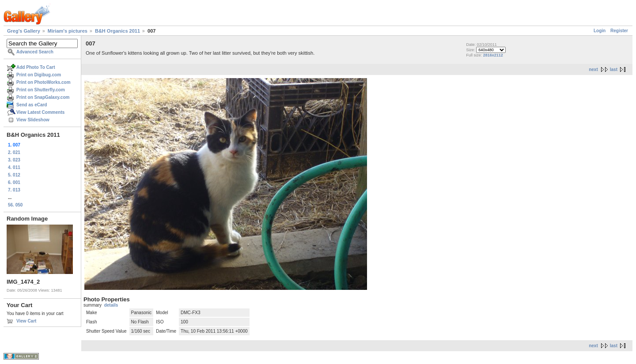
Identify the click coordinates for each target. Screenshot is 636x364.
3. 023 (14, 160)
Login (600, 31)
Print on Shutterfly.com (41, 90)
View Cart (26, 321)
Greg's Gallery (24, 31)
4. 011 (14, 167)
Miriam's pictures (68, 31)
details (111, 305)
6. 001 (14, 182)
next (593, 69)
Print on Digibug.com (39, 75)
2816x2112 (493, 55)
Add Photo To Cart (36, 67)
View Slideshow (33, 120)
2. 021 (14, 152)
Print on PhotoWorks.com (44, 82)
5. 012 (14, 175)
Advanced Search (35, 52)
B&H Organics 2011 (117, 31)
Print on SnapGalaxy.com (43, 97)
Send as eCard (32, 105)
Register (619, 31)
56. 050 (15, 205)
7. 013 (14, 190)
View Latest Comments (40, 112)
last (614, 69)
